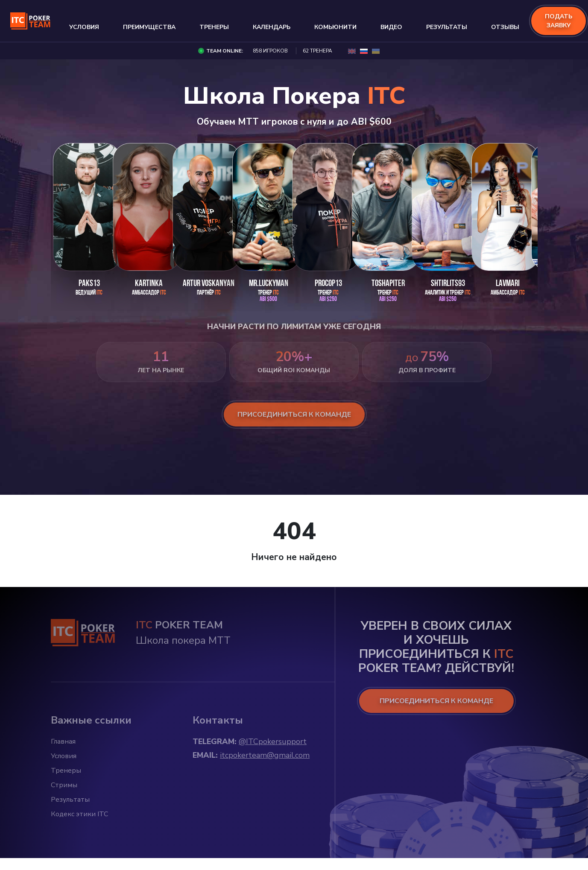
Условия (84, 27)
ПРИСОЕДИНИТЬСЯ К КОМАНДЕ (436, 701)
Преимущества (149, 27)
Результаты (447, 27)
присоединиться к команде (294, 415)
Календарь (272, 27)
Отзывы (505, 27)
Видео (391, 27)
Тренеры (214, 27)
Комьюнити (335, 27)
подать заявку (559, 21)
